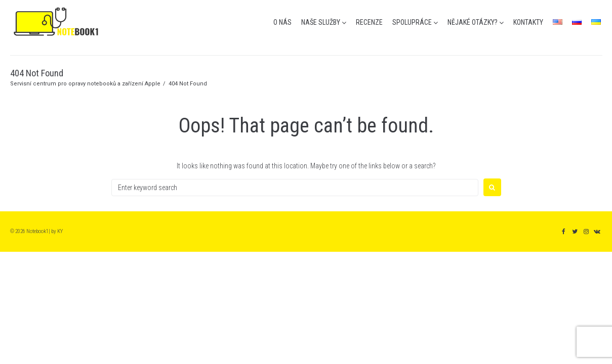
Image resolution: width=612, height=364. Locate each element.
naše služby (321, 22)
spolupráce (412, 22)
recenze (369, 22)
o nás (282, 22)
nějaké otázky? (473, 22)
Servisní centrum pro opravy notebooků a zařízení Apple (85, 84)
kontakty (528, 22)
